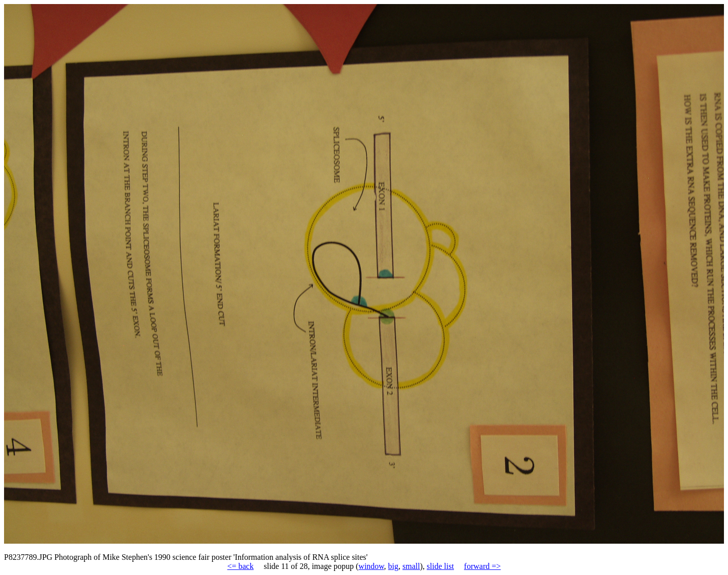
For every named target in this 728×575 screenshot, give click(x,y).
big (393, 566)
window (371, 566)
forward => (483, 566)
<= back (240, 566)
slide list (440, 566)
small (411, 566)
